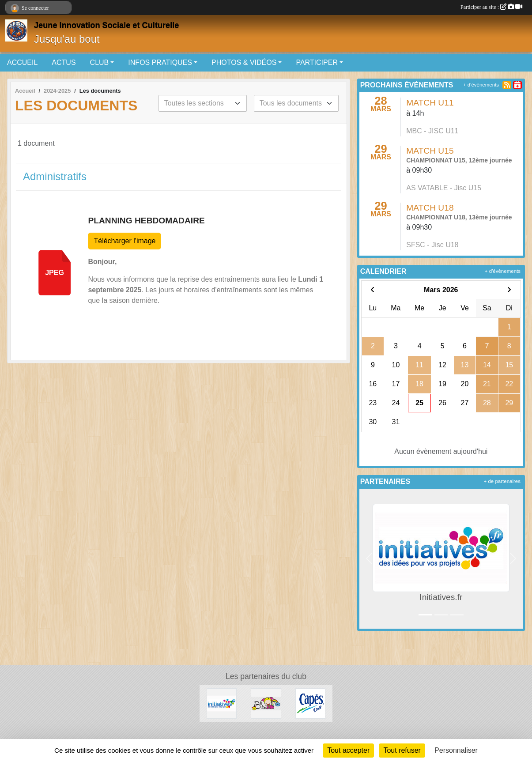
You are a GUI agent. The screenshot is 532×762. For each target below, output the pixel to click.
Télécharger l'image (125, 241)
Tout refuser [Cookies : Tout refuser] (402, 750)
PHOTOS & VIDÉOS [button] (244, 62)
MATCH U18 (430, 208)
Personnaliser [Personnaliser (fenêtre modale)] (456, 750)
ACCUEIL (22, 62)
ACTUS (64, 62)
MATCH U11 (430, 103)
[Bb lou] (266, 703)
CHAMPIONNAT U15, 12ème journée (459, 160)
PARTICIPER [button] (317, 62)
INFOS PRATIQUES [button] (160, 62)
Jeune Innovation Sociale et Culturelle (106, 25)
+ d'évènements (481, 85)
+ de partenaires (502, 481)
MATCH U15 (430, 151)
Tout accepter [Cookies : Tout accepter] (348, 750)
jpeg (55, 273)
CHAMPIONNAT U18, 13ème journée (459, 217)
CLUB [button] (100, 62)
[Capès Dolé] (310, 703)
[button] (369, 559)
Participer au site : (491, 7)
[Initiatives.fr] (222, 703)
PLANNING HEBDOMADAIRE (146, 221)
